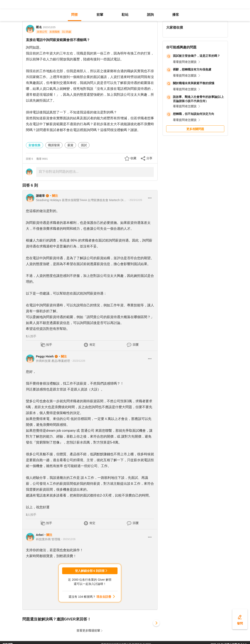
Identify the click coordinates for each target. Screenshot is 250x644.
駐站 (125, 15)
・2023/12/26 (135, 200)
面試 (84, 145)
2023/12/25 (49, 27)
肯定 (92, 345)
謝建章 (40, 196)
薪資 (70, 145)
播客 (176, 15)
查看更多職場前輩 (88, 631)
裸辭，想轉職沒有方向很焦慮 (192, 69)
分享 (149, 158)
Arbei (40, 535)
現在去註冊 (104, 597)
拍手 (49, 345)
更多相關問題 (195, 129)
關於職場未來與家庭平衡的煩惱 (194, 83)
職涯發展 (54, 145)
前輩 (100, 15)
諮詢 (150, 15)
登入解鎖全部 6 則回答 (90, 571)
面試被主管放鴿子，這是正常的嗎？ (197, 56)
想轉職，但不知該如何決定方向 (194, 114)
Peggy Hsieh (45, 356)
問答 (75, 15)
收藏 (133, 158)
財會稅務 (35, 145)
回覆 (136, 345)
